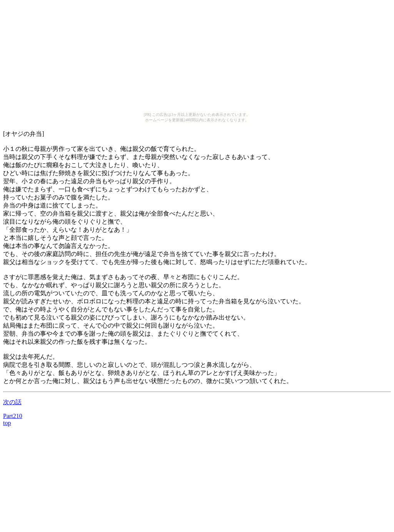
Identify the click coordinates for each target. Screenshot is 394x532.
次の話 (12, 402)
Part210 (13, 416)
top (7, 423)
